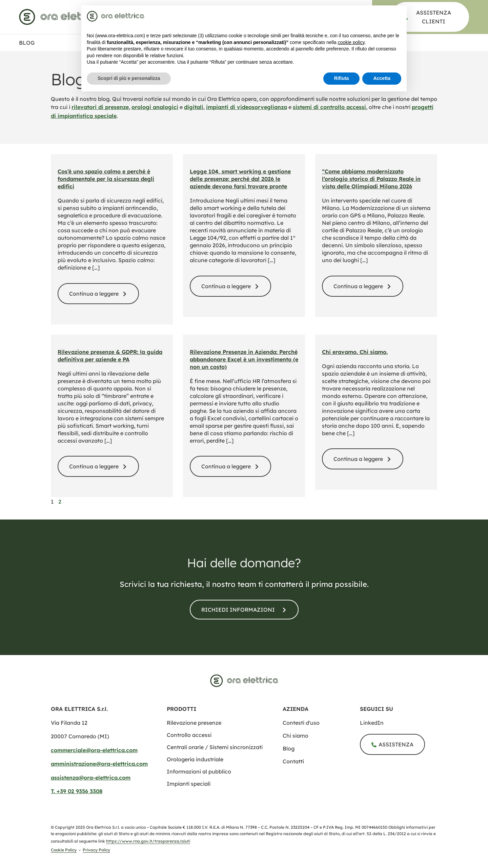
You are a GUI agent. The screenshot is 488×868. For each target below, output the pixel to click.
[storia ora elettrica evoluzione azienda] (363, 459)
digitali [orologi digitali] (194, 107)
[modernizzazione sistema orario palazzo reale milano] (363, 286)
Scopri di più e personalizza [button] (129, 78)
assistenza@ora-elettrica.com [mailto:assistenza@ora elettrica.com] (91, 778)
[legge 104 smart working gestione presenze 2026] (230, 286)
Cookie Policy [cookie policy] (64, 850)
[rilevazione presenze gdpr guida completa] (98, 466)
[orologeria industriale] (195, 759)
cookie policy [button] (351, 42)
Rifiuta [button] (342, 78)
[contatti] (244, 610)
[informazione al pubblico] (199, 771)
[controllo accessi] (189, 735)
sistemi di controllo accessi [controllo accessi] (329, 107)
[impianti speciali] (189, 784)
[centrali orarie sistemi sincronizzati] (215, 747)
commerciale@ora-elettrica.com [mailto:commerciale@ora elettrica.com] (94, 750)
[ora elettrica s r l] (399, 723)
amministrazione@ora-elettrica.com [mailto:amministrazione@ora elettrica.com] (99, 764)
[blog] (321, 748)
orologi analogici (155, 107)
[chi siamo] (321, 736)
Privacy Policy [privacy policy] (96, 850)
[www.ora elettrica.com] (62, 17)
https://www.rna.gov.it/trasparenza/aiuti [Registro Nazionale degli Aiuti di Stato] (148, 841)
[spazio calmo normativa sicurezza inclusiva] (98, 294)
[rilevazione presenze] (194, 723)
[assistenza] (430, 17)
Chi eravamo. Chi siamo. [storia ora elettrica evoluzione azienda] (355, 352)
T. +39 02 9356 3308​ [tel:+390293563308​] (77, 791)
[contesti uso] (321, 723)
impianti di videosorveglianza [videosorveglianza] (247, 107)
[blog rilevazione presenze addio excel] (230, 466)
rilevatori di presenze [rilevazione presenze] (100, 107)
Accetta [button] (382, 78)
